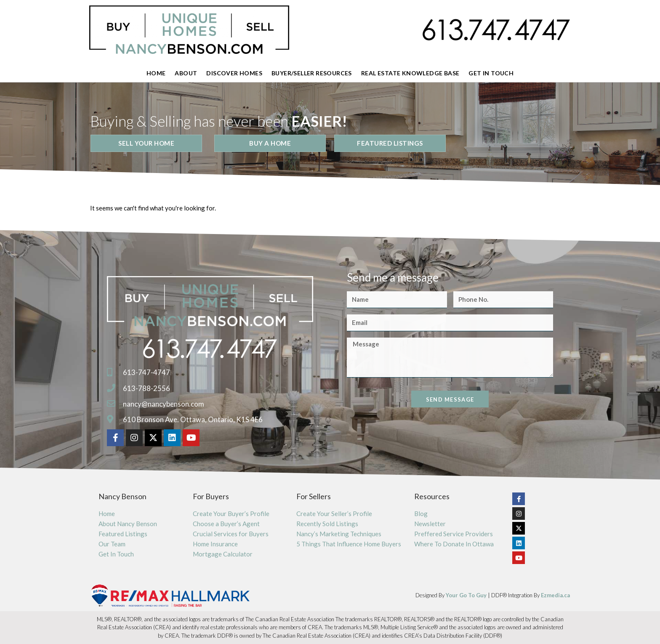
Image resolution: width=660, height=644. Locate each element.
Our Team (112, 544)
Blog (421, 514)
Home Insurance (215, 544)
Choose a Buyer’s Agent (226, 524)
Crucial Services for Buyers (231, 534)
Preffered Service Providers (454, 534)
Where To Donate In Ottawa (454, 544)
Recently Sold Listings (327, 524)
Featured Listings (123, 534)
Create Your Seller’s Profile (334, 514)
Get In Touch (491, 73)
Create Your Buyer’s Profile (231, 514)
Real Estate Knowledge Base (410, 73)
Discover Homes (234, 73)
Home (156, 73)
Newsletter (430, 524)
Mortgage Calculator (223, 554)
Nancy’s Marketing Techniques (339, 534)
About (186, 73)
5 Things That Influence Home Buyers (349, 544)
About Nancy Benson (128, 524)
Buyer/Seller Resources (312, 73)
